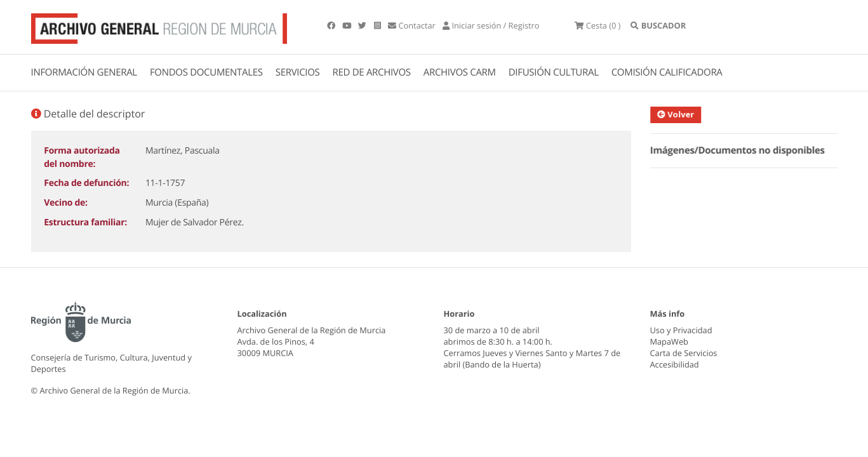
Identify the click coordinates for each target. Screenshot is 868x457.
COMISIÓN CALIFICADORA (667, 72)
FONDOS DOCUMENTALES (206, 72)
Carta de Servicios (684, 353)
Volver (681, 114)
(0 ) (598, 25)
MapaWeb (669, 341)
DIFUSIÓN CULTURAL (554, 72)
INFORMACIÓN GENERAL (84, 72)
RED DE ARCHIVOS (372, 72)
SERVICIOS (298, 72)
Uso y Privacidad (681, 330)
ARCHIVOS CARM (460, 72)
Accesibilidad (675, 364)
